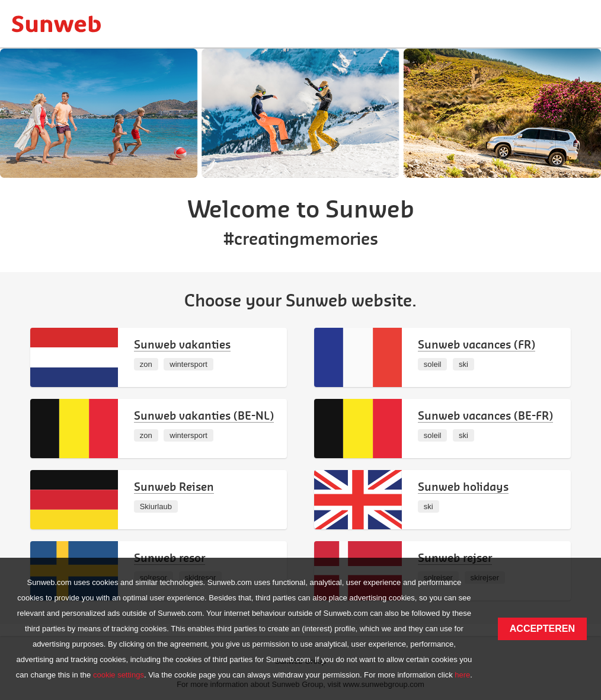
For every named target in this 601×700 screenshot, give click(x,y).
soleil (433, 364)
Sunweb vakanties (182, 344)
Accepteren (542, 629)
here (462, 675)
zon (146, 364)
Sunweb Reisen (174, 486)
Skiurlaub (156, 506)
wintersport (188, 364)
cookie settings (119, 675)
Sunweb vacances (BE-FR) (485, 415)
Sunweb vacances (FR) (477, 344)
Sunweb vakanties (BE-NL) (204, 415)
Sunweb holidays (463, 486)
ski (463, 364)
